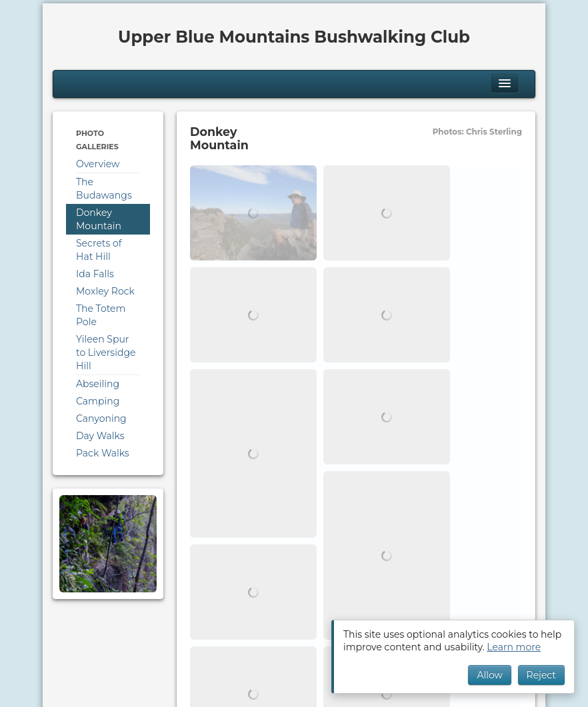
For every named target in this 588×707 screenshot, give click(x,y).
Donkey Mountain (99, 219)
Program (118, 630)
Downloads (168, 630)
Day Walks (100, 436)
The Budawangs (104, 189)
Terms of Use (159, 644)
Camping (98, 401)
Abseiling (98, 384)
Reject (541, 675)
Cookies (70, 644)
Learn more (514, 647)
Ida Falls (95, 274)
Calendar (72, 630)
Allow (489, 675)
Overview (98, 164)
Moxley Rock (105, 291)
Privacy (109, 644)
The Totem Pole (101, 315)
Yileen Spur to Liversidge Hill (106, 353)
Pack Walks (103, 453)
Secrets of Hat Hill (99, 250)
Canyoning (101, 418)
